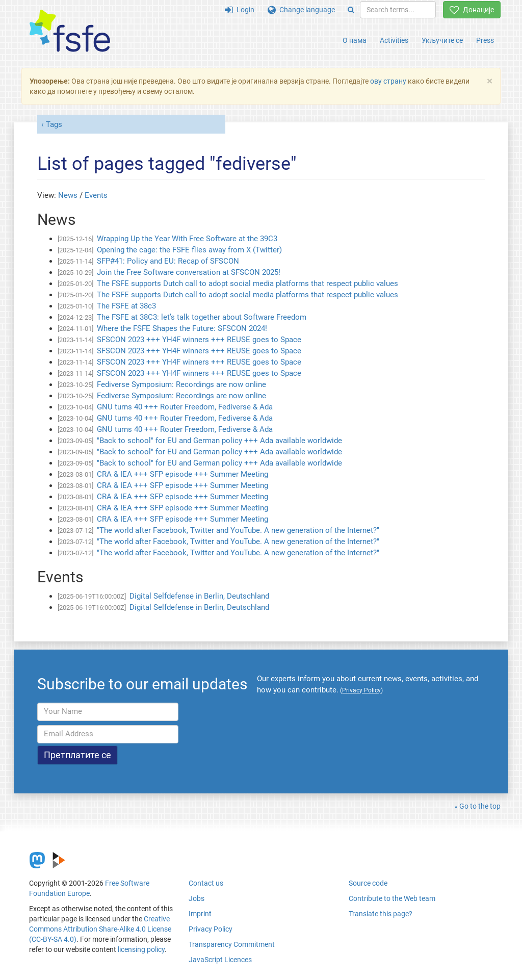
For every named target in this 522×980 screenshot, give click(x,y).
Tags (54, 124)
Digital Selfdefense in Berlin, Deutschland (199, 596)
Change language (301, 10)
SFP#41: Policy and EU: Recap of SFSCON (168, 261)
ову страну (388, 81)
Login (240, 10)
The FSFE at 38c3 (126, 306)
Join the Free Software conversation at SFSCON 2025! (189, 272)
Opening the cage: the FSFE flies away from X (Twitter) (189, 250)
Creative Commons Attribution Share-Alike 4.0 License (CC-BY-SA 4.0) (100, 929)
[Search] (351, 10)
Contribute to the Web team (392, 898)
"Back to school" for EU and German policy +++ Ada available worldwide (219, 441)
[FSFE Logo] (70, 31)
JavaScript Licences (220, 960)
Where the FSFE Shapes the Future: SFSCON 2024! (182, 328)
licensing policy (141, 949)
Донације (472, 10)
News (68, 195)
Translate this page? (381, 914)
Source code (368, 883)
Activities (394, 40)
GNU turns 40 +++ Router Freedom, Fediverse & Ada (185, 407)
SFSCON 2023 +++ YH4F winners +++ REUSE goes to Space (199, 340)
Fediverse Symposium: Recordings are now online (181, 384)
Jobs (197, 898)
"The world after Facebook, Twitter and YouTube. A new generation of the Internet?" (238, 530)
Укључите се (442, 40)
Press (485, 40)
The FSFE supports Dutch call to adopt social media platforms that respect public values (247, 283)
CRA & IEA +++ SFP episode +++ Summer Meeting (182, 474)
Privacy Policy (211, 929)
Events (96, 195)
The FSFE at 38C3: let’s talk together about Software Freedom (202, 317)
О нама (355, 40)
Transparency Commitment (232, 944)
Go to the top (480, 806)
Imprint (200, 914)
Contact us (206, 883)
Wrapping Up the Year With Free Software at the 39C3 (187, 239)
